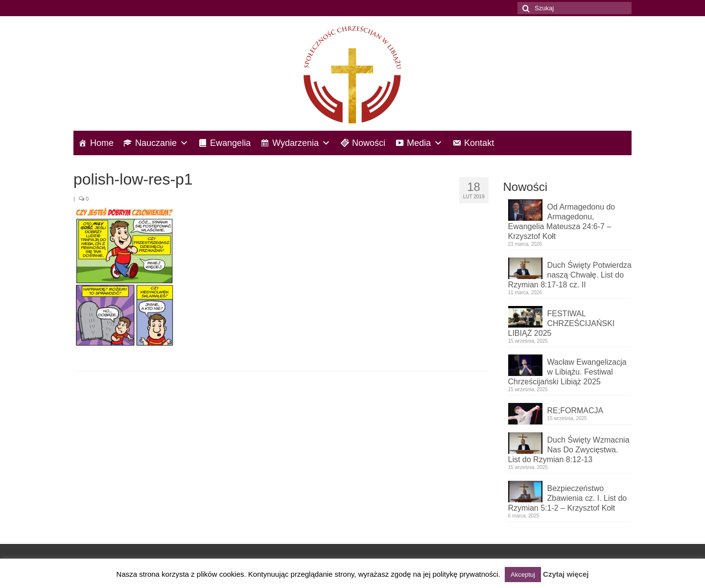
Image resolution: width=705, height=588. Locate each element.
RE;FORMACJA (576, 411)
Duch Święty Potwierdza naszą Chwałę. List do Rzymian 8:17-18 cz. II (570, 275)
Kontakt (479, 143)
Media (425, 143)
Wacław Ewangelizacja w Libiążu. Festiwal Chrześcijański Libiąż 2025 (567, 372)
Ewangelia (230, 143)
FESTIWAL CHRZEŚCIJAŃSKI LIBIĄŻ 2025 (562, 323)
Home (102, 143)
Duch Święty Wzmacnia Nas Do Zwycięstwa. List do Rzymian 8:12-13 (569, 450)
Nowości (369, 143)
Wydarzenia (301, 143)
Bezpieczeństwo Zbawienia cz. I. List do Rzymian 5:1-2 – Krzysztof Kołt (568, 498)
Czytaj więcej (566, 574)
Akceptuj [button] (523, 575)
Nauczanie (162, 143)
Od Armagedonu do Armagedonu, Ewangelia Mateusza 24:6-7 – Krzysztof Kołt (562, 222)
